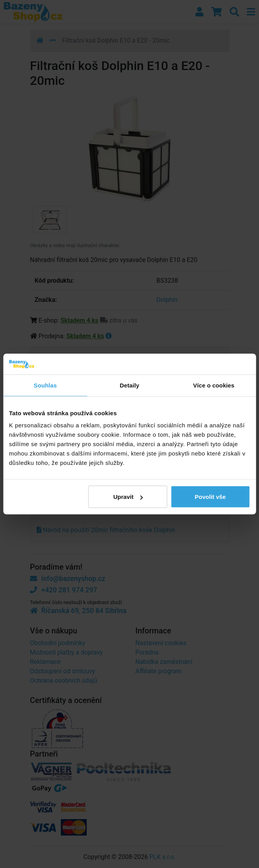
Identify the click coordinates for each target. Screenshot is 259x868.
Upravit (128, 497)
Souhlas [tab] (45, 385)
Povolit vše (210, 497)
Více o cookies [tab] (214, 385)
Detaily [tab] (130, 385)
